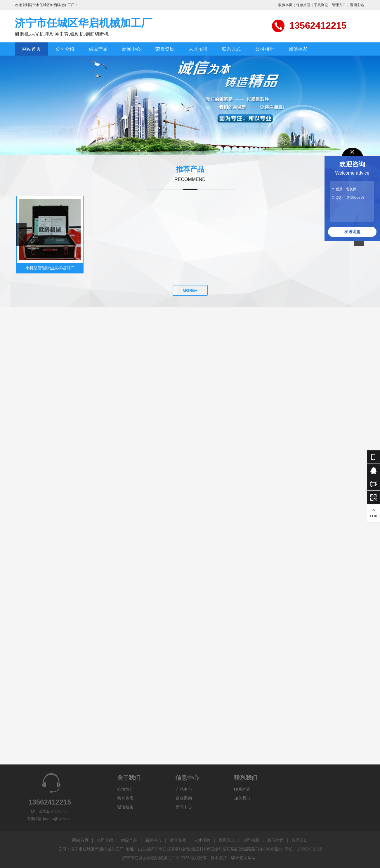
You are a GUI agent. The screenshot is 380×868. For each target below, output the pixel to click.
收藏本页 (285, 5)
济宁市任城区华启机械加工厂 (83, 23)
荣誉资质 (165, 49)
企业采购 (184, 798)
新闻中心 (131, 49)
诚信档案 (298, 49)
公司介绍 (65, 49)
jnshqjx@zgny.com (58, 819)
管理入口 (339, 5)
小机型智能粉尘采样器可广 (50, 268)
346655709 (356, 197)
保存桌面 (303, 5)
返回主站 (357, 5)
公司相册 (265, 49)
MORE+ (190, 290)
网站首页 (32, 49)
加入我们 (242, 798)
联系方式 (231, 49)
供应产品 (98, 49)
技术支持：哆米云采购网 (233, 858)
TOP (373, 513)
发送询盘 (352, 232)
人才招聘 (198, 49)
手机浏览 (321, 5)
